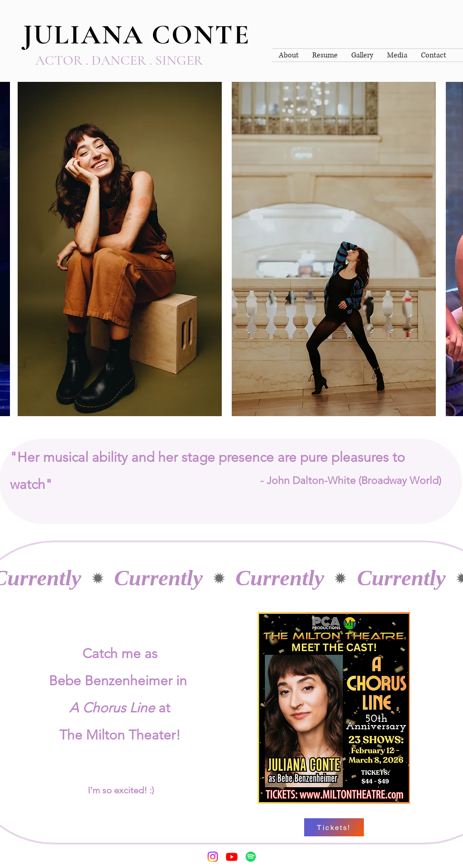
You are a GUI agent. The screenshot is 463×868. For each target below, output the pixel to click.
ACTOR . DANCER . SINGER (119, 60)
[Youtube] (232, 857)
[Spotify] (251, 857)
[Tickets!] (334, 827)
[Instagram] (213, 857)
